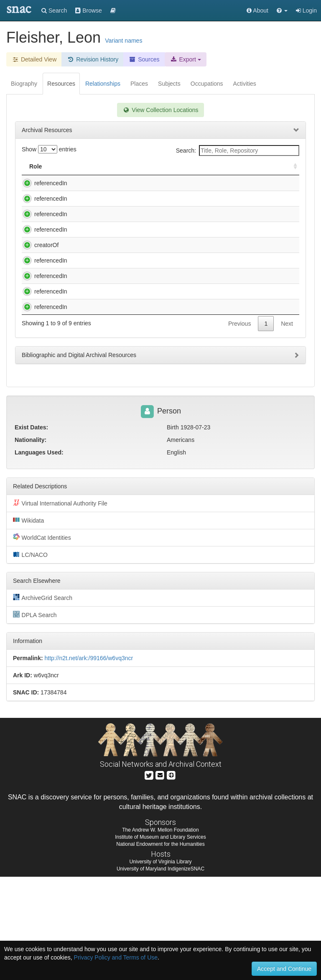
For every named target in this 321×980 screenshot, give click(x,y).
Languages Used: (39, 555)
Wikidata (28, 623)
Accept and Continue (284, 969)
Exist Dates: (31, 530)
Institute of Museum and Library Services (160, 940)
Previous (239, 432)
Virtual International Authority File (60, 606)
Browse (89, 10)
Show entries (49, 149)
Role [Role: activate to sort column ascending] (36, 166)
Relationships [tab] (103, 84)
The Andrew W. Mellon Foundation (160, 933)
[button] (282, 10)
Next (287, 432)
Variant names (124, 41)
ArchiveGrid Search (43, 700)
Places (139, 84)
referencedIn (42, 183)
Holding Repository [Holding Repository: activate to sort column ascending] (234, 166)
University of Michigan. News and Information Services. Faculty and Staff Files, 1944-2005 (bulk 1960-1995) (126, 375)
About (257, 10)
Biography (24, 84)
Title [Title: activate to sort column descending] (77, 166)
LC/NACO (30, 657)
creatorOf (38, 278)
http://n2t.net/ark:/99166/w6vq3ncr (89, 761)
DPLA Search (35, 717)
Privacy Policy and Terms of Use (116, 957)
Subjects (169, 84)
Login (306, 10)
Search (54, 10)
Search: (238, 151)
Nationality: (31, 543)
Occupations (207, 84)
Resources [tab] (61, 84)
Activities (245, 84)
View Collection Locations (160, 110)
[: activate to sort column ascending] (292, 167)
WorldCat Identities (42, 640)
